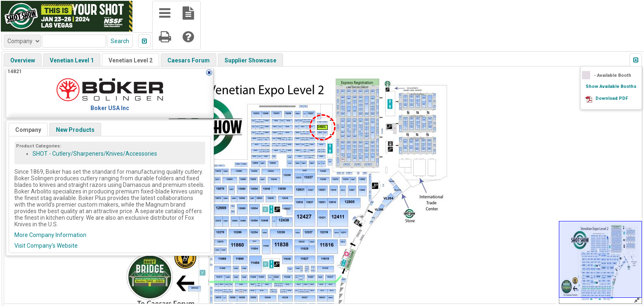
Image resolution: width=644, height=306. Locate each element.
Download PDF (612, 98)
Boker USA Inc (110, 108)
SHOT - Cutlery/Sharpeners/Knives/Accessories (95, 154)
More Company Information (50, 235)
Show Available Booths (611, 86)
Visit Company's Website (46, 246)
